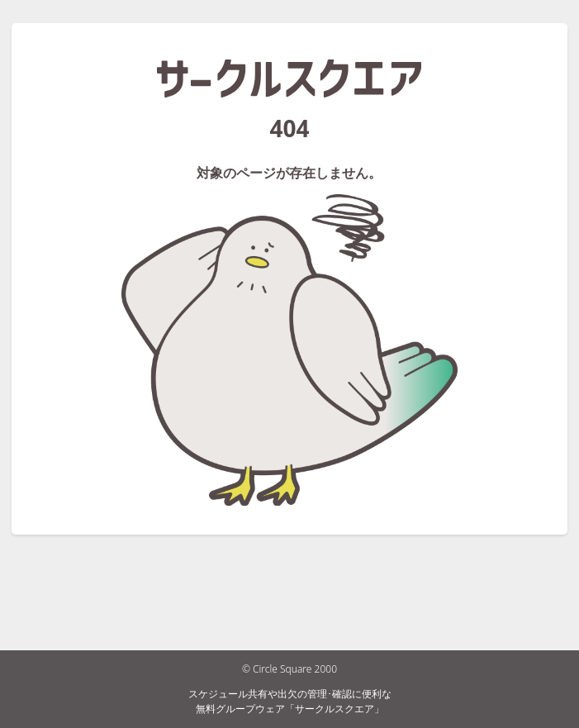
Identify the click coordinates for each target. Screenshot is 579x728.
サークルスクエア (289, 79)
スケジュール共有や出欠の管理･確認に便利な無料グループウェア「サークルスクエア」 (290, 701)
